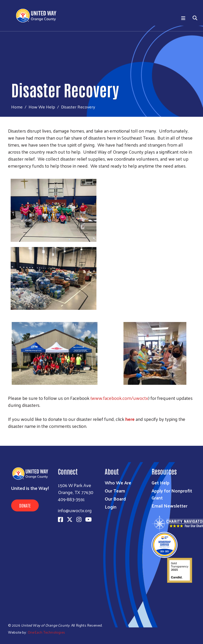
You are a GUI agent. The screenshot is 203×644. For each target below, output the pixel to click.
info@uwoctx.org (75, 510)
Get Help (161, 482)
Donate (25, 505)
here (130, 419)
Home (17, 107)
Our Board (115, 499)
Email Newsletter (169, 506)
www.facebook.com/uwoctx (120, 398)
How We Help (42, 107)
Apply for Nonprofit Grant (172, 494)
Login (111, 507)
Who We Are (118, 482)
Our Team (115, 491)
